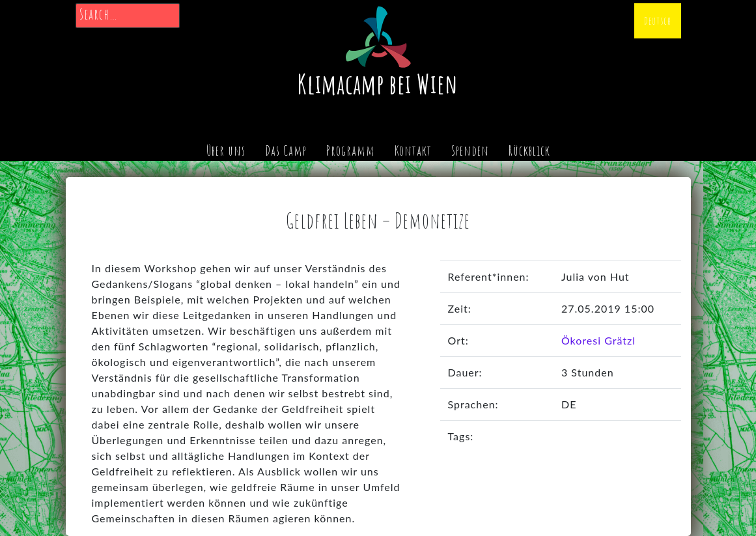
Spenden (470, 150)
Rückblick (529, 150)
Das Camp (286, 150)
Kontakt (413, 150)
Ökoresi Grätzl (598, 340)
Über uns (226, 150)
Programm (351, 150)
